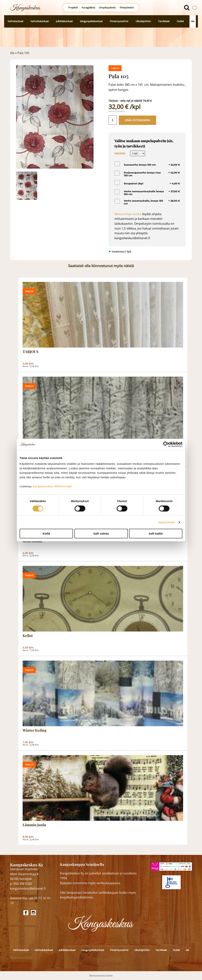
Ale (193, 21)
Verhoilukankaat (40, 21)
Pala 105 (23, 53)
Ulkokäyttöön (143, 21)
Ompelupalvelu (107, 8)
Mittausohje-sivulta (128, 214)
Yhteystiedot (127, 8)
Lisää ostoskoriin (137, 120)
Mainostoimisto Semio (101, 976)
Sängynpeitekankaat (91, 21)
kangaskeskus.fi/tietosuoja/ (52, 486)
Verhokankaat (16, 21)
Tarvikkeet (164, 21)
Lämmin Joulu (34, 825)
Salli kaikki (156, 534)
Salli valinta (101, 534)
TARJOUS (30, 352)
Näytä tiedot (167, 522)
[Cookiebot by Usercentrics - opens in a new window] (166, 444)
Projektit (73, 8)
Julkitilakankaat (64, 21)
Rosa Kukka (32, 541)
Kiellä (46, 534)
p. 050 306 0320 (21, 884)
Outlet (180, 21)
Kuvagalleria (88, 8)
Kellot (28, 636)
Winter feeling (35, 730)
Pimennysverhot (119, 21)
